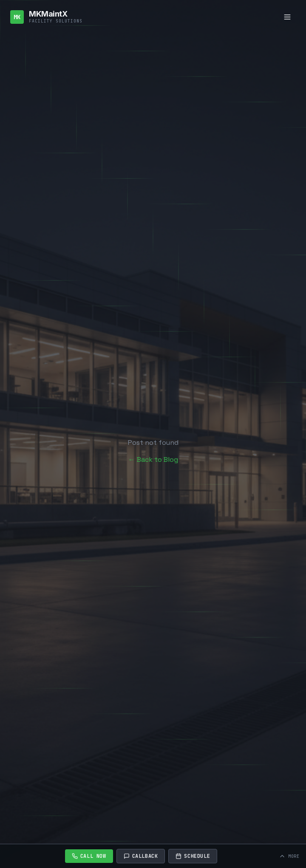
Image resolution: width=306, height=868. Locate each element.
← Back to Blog (153, 459)
